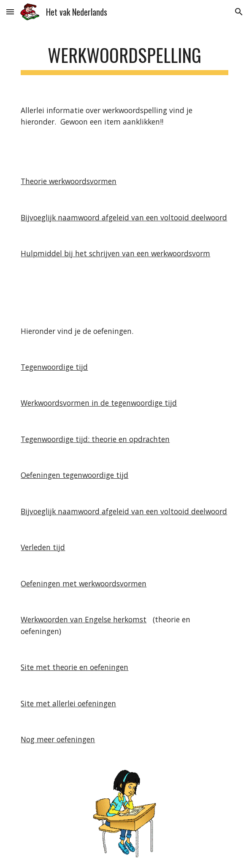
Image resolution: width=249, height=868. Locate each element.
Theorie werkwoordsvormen (69, 181)
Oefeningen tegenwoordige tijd (74, 475)
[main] (124, 57)
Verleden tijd (43, 547)
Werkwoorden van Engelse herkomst (84, 619)
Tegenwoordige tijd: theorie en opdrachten (95, 439)
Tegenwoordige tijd (54, 367)
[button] (10, 12)
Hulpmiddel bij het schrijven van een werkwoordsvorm (115, 253)
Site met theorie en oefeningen (74, 667)
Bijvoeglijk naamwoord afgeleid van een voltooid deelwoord (124, 217)
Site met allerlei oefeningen (68, 703)
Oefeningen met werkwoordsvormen (84, 583)
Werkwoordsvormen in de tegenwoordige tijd (99, 403)
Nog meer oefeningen (58, 739)
